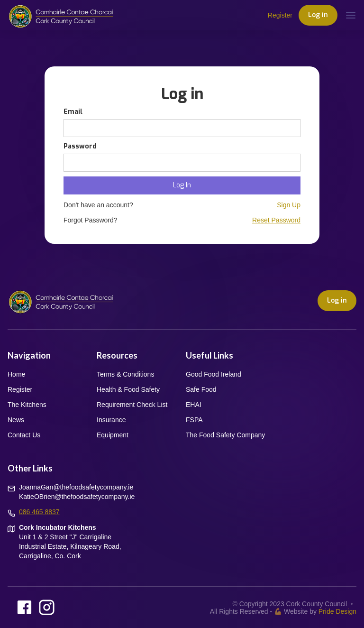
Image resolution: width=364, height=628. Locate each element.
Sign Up (289, 205)
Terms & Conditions (125, 374)
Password (80, 146)
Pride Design (337, 611)
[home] (61, 15)
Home (16, 374)
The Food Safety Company (225, 435)
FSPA (194, 420)
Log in (318, 15)
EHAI (194, 405)
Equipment (113, 435)
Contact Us (24, 435)
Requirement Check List (132, 405)
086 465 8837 (39, 512)
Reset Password (276, 220)
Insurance (111, 420)
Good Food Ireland (214, 374)
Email (73, 112)
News (16, 420)
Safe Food (201, 389)
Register (280, 15)
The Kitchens (27, 405)
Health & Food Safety (128, 389)
